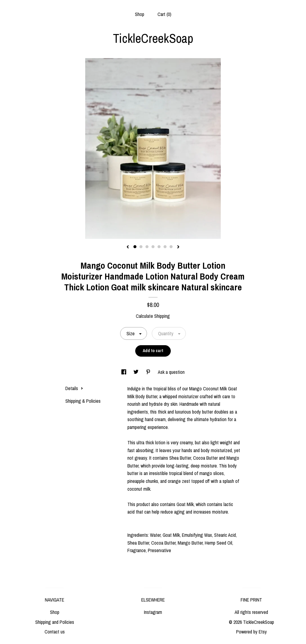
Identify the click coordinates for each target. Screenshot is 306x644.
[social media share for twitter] (137, 372)
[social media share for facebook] (124, 372)
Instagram (153, 612)
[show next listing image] (178, 247)
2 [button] (141, 247)
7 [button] (171, 247)
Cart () (164, 14)
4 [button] (153, 247)
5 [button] (159, 247)
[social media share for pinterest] (149, 372)
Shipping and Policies (55, 622)
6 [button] (165, 247)
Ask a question (171, 372)
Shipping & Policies (83, 401)
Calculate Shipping (153, 316)
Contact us (55, 632)
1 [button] (135, 247)
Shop (140, 14)
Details (74, 388)
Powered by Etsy (251, 632)
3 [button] (147, 247)
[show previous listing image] (128, 247)
